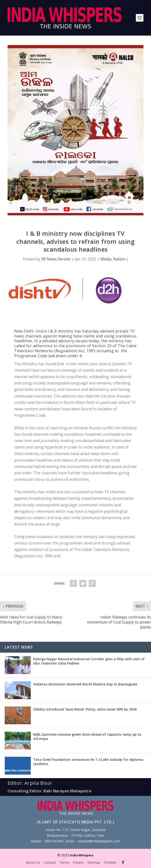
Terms (64, 862)
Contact (50, 862)
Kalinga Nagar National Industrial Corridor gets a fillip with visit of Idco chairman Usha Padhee (89, 661)
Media (106, 259)
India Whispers (82, 855)
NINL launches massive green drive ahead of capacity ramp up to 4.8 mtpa (87, 736)
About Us (33, 862)
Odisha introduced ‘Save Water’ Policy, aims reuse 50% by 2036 (85, 709)
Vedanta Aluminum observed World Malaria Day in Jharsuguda (85, 684)
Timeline (110, 862)
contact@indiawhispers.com (99, 841)
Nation (119, 259)
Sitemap (94, 862)
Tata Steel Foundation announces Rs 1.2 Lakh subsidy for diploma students (88, 762)
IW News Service (56, 259)
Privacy (78, 862)
